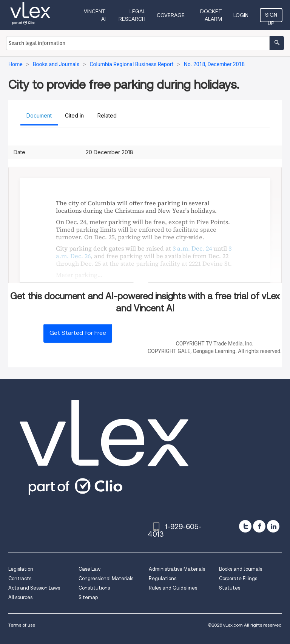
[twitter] (245, 526)
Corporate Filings (238, 578)
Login (241, 15)
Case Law (89, 569)
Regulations (163, 578)
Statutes (230, 588)
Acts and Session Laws (34, 588)
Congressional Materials (106, 578)
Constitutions (94, 588)
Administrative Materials (177, 569)
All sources (20, 597)
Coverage (171, 15)
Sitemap (88, 597)
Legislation (21, 569)
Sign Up (271, 17)
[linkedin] (273, 526)
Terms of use (22, 625)
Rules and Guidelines (173, 588)
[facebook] (259, 526)
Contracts (20, 578)
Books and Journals (241, 569)
